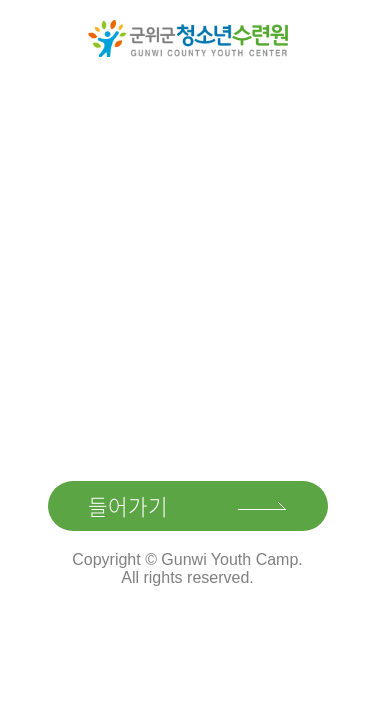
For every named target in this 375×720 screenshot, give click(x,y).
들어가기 (128, 506)
